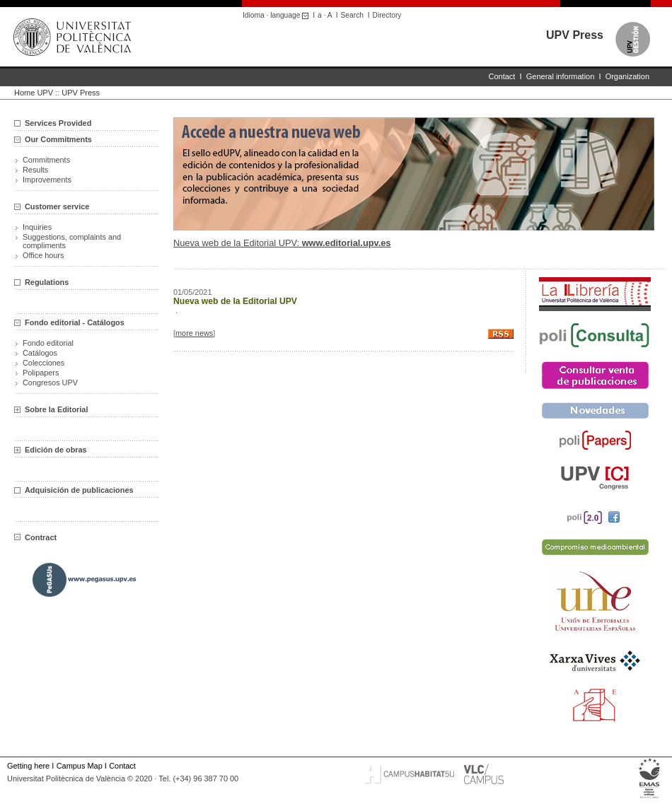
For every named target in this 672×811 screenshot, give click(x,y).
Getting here (28, 766)
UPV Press (575, 35)
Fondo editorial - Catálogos (75, 322)
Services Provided (58, 123)
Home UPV (34, 93)
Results (35, 170)
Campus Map (80, 766)
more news (194, 333)
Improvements (47, 180)
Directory (387, 15)
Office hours (43, 255)
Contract (35, 537)
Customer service (57, 206)
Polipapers (41, 373)
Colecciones (44, 363)
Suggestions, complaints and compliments (72, 241)
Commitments (46, 160)
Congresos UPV (50, 383)
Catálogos (40, 353)
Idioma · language (278, 15)
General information (561, 76)
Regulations (47, 282)
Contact (502, 76)
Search (352, 15)
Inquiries (37, 227)
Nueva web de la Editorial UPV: (282, 243)
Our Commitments (58, 139)
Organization (627, 76)
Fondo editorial (48, 343)
